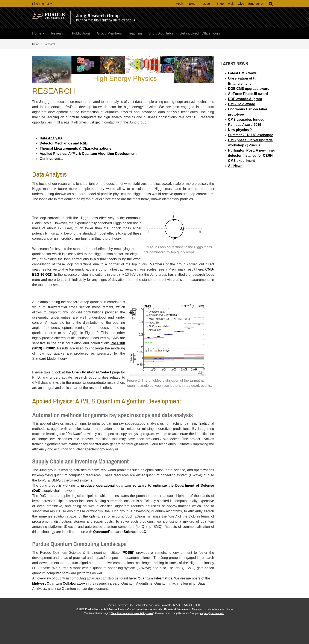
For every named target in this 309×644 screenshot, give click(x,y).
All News (235, 166)
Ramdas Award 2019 (245, 125)
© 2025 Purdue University (91, 609)
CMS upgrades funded (246, 120)
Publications (81, 33)
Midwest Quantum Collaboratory (59, 583)
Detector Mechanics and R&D (64, 143)
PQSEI (128, 553)
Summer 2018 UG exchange (251, 135)
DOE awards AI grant (245, 99)
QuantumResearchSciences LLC (120, 532)
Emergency (256, 4)
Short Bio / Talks (161, 33)
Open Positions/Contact (91, 372)
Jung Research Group (98, 16)
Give (241, 4)
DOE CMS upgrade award (249, 89)
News (192, 4)
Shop (220, 4)
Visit (231, 4)
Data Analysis (51, 138)
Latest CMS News (242, 73)
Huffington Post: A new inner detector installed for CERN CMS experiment (252, 156)
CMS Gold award (242, 104)
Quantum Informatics (155, 578)
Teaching (135, 33)
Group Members (109, 33)
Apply (180, 4)
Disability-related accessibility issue (132, 613)
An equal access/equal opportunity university (135, 609)
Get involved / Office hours (200, 33)
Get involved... (51, 159)
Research (58, 33)
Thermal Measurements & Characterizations (75, 148)
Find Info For (42, 4)
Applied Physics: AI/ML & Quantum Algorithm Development (88, 154)
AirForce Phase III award (248, 94)
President (206, 4)
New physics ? (240, 130)
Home (38, 33)
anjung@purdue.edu (212, 613)
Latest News (234, 64)
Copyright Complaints (177, 609)
